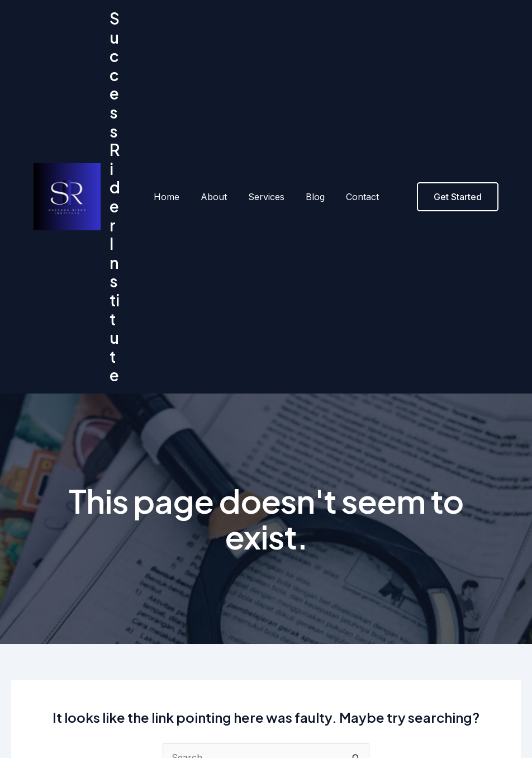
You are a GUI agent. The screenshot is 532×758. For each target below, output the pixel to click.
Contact (356, 112)
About (217, 112)
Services (266, 112)
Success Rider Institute (119, 112)
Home (173, 112)
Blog (312, 112)
